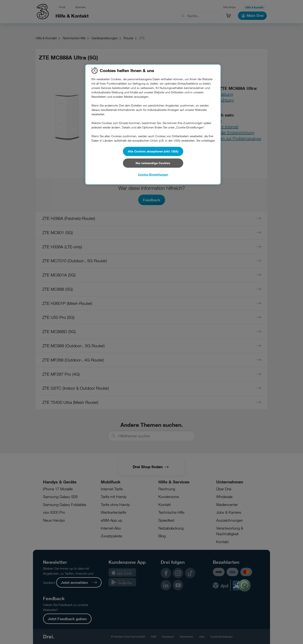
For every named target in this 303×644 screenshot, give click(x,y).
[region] (153, 124)
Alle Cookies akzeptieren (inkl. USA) (153, 151)
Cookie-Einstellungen (153, 174)
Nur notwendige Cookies (153, 163)
